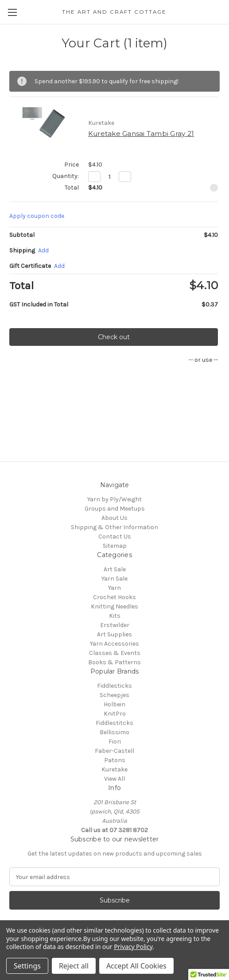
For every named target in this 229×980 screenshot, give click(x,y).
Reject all (74, 966)
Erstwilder (115, 625)
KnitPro (115, 714)
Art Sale (115, 569)
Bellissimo (114, 732)
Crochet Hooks (114, 597)
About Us (114, 518)
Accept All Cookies (136, 966)
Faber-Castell (114, 751)
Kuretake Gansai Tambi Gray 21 (141, 134)
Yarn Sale (114, 579)
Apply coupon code (37, 216)
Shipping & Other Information (114, 527)
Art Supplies (114, 634)
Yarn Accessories (114, 644)
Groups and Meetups (115, 509)
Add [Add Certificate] (59, 266)
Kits (115, 616)
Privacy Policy (133, 947)
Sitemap (115, 546)
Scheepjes (114, 695)
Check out (114, 337)
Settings (27, 966)
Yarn (114, 588)
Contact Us (115, 536)
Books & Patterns (114, 662)
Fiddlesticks (114, 686)
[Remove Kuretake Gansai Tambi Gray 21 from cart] (214, 188)
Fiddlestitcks (114, 723)
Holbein (114, 704)
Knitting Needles (114, 606)
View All (114, 779)
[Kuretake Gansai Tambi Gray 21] (110, 177)
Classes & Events (115, 653)
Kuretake (114, 769)
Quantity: (66, 176)
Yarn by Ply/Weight (114, 499)
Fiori (115, 742)
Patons (115, 760)
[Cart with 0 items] (224, 12)
